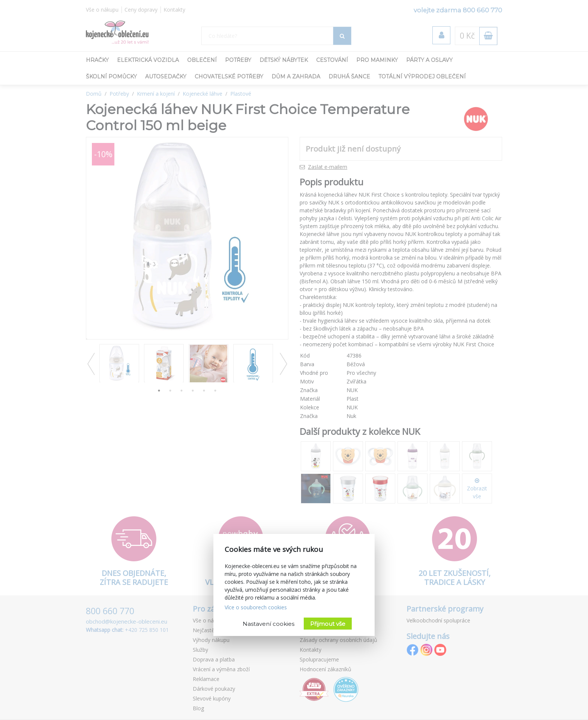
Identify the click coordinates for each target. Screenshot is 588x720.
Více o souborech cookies (256, 607)
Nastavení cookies (268, 624)
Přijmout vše (328, 624)
